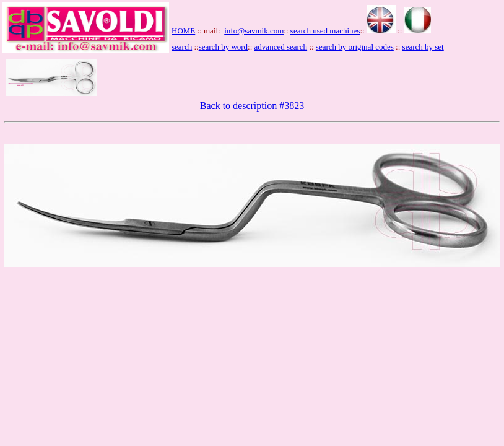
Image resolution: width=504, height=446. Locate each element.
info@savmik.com (254, 31)
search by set (423, 47)
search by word (223, 47)
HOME (183, 31)
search (182, 47)
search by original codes (355, 47)
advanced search (281, 47)
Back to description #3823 (252, 106)
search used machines (325, 31)
